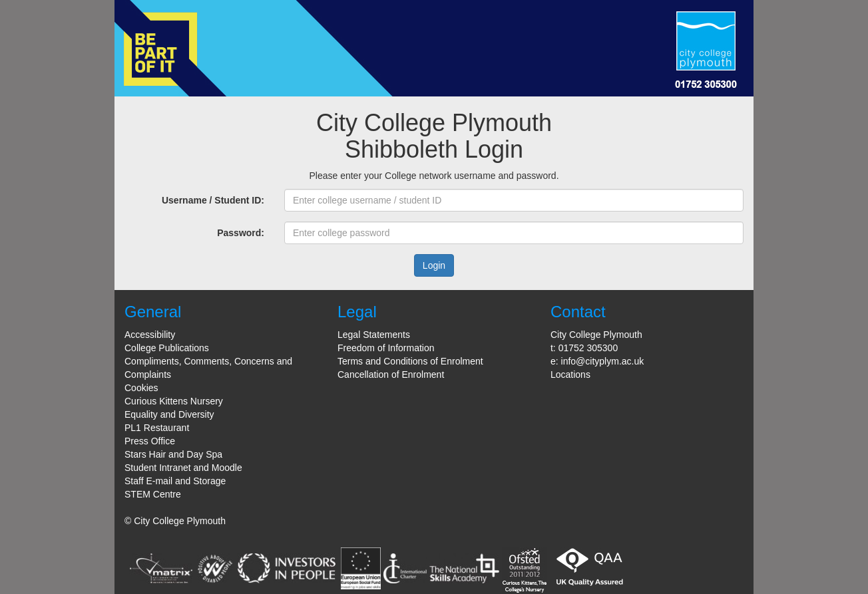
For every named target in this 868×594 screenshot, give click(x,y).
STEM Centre (153, 494)
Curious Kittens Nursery (174, 401)
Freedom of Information (386, 348)
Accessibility (150, 335)
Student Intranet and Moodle (183, 468)
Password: (241, 233)
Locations (570, 374)
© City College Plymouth (175, 521)
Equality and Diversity (169, 414)
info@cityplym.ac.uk (603, 361)
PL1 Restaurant (157, 428)
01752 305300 (588, 348)
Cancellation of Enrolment (391, 374)
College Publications (167, 348)
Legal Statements (374, 335)
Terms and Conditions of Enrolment (410, 361)
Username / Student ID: (213, 200)
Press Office (150, 441)
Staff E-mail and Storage (175, 481)
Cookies (141, 388)
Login (434, 265)
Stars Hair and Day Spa (173, 454)
